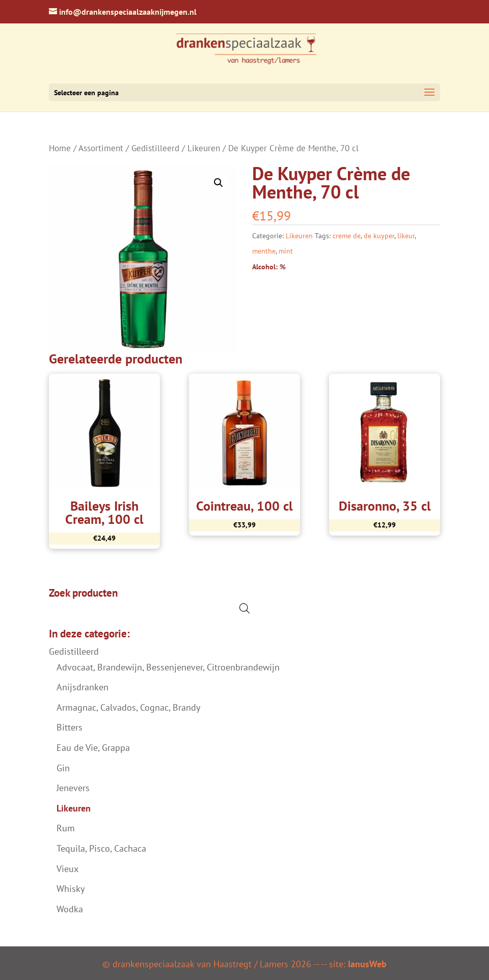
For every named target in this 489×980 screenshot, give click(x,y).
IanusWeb (367, 964)
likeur (406, 236)
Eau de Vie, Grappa (93, 748)
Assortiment (101, 148)
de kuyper (379, 236)
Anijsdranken (83, 687)
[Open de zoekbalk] (244, 608)
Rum (66, 828)
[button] (219, 183)
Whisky (71, 889)
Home (60, 148)
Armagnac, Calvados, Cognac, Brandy (128, 707)
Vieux (67, 869)
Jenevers (73, 788)
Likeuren (204, 148)
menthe (264, 251)
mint (286, 251)
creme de (347, 236)
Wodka (70, 909)
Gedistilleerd (155, 148)
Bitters (70, 727)
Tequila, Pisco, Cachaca (101, 848)
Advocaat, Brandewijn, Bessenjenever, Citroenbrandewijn (168, 667)
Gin (63, 768)
